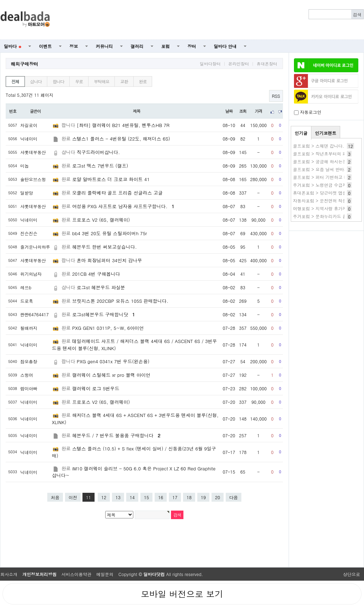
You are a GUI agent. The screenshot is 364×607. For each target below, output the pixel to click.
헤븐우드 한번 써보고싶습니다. (105, 247)
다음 (234, 497)
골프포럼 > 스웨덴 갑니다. (318, 146)
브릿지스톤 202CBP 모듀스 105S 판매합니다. (120, 301)
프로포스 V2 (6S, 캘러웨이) (101, 220)
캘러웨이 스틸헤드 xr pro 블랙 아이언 (111, 375)
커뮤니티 (105, 46)
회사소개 (9, 574)
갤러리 (137, 46)
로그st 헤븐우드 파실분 (101, 287)
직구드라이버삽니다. (98, 152)
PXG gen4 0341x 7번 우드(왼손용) (113, 361)
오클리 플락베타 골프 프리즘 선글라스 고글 (117, 193)
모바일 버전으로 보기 (182, 594)
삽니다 (36, 81)
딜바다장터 (210, 64)
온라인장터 (239, 64)
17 (175, 497)
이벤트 (45, 46)
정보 (74, 46)
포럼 (166, 46)
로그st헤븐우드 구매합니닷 (104, 314)
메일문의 (105, 574)
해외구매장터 (25, 64)
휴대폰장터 (267, 64)
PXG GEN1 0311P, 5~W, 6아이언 (108, 328)
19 (203, 497)
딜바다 (13, 46)
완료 (143, 81)
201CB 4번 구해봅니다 (96, 274)
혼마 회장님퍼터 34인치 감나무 (109, 260)
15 (146, 497)
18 (189, 497)
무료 (79, 81)
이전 (73, 497)
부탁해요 (101, 81)
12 (104, 497)
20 (218, 497)
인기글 (301, 133)
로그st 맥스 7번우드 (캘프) (100, 166)
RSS (276, 96)
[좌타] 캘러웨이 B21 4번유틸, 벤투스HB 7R (123, 125)
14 (132, 497)
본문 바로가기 (0, 0)
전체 (15, 81)
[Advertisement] (211, 20)
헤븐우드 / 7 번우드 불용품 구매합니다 (116, 435)
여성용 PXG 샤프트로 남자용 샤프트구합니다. (123, 206)
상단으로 (352, 574)
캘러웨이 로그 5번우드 (96, 388)
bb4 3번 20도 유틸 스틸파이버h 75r (109, 233)
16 (161, 497)
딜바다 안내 (225, 46)
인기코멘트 (326, 133)
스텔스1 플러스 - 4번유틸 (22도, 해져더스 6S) (121, 139)
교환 (124, 81)
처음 (55, 497)
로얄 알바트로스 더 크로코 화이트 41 (111, 179)
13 (118, 497)
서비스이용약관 (76, 574)
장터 (192, 46)
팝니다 (58, 81)
